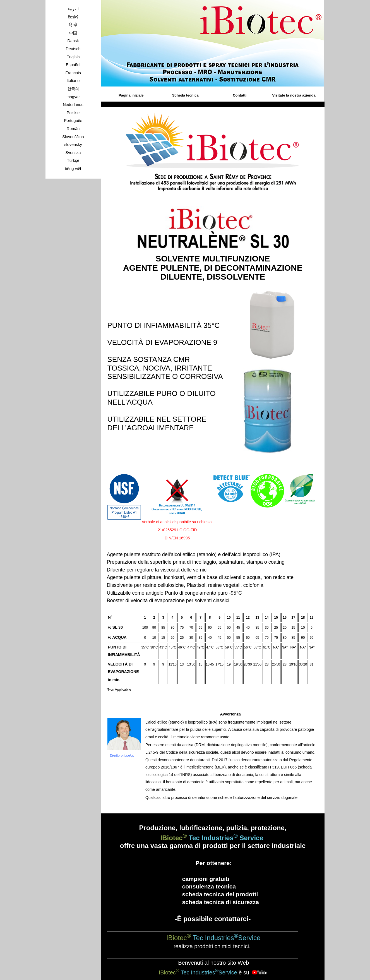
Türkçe (73, 160)
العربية (73, 9)
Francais (73, 73)
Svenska (73, 153)
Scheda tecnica (185, 95)
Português (73, 121)
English (73, 57)
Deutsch (73, 49)
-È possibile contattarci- (213, 919)
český (73, 17)
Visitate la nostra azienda (294, 95)
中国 (73, 33)
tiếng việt (73, 169)
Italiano (73, 81)
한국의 (73, 89)
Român (73, 129)
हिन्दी (73, 25)
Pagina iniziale (131, 95)
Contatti (240, 95)
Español (73, 65)
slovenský (73, 145)
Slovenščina (73, 137)
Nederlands (73, 105)
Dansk (73, 41)
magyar (73, 97)
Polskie (73, 113)
